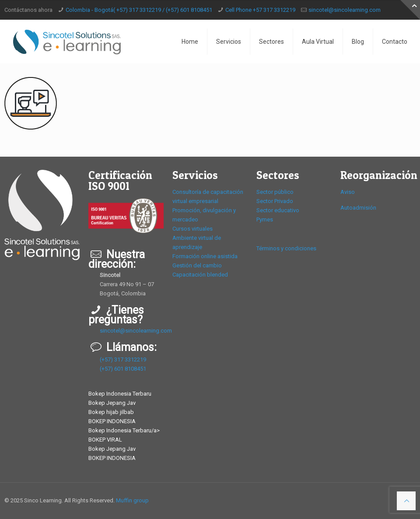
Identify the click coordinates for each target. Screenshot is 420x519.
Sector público (275, 192)
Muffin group (132, 500)
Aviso (348, 192)
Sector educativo (278, 210)
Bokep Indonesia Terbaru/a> (124, 430)
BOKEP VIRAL (105, 440)
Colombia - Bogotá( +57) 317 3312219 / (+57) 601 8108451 (139, 10)
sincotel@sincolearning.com (345, 10)
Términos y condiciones (286, 248)
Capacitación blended (200, 275)
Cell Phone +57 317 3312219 (260, 10)
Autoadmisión (358, 208)
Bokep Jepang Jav (112, 403)
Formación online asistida (205, 256)
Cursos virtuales (192, 229)
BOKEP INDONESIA (112, 421)
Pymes (265, 219)
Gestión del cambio (197, 265)
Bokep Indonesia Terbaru (120, 394)
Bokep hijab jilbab (111, 412)
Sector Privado (275, 201)
